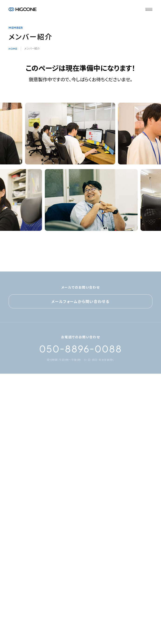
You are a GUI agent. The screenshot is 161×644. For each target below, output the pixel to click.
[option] (72, 134)
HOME (13, 49)
